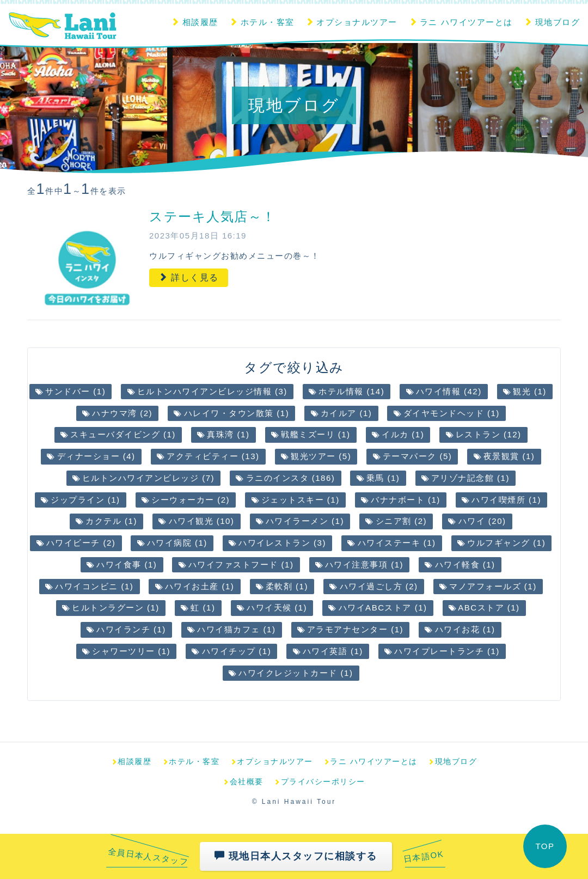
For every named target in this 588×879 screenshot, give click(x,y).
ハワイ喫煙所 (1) (501, 500)
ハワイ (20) (477, 521)
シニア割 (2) (396, 521)
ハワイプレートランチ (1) (442, 651)
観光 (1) (525, 391)
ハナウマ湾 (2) (117, 413)
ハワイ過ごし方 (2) (373, 586)
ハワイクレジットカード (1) (291, 673)
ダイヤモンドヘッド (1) (447, 413)
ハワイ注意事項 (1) (359, 564)
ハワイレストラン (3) (277, 543)
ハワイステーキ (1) (391, 543)
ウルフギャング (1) (501, 543)
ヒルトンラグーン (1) (111, 608)
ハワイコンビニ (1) (89, 586)
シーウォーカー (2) (186, 500)
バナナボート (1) (401, 500)
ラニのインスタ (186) (285, 478)
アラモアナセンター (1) (350, 629)
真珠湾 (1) (223, 434)
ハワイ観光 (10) (196, 521)
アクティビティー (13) (208, 456)
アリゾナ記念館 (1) (465, 478)
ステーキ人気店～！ (213, 216)
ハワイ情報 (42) (444, 391)
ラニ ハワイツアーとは (461, 22)
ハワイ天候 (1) (272, 608)
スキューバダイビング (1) (118, 434)
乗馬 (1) (378, 478)
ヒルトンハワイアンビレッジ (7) (143, 478)
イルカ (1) (398, 434)
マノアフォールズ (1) (488, 586)
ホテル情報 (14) (347, 391)
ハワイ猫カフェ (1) (231, 629)
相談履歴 (194, 22)
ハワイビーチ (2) (76, 543)
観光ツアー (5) (316, 456)
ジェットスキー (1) (296, 500)
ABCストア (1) (484, 608)
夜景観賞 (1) (504, 456)
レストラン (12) (484, 434)
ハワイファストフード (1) (236, 564)
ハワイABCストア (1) (378, 608)
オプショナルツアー (351, 22)
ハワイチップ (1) (231, 651)
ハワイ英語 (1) (328, 651)
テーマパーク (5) (413, 456)
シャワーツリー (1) (126, 651)
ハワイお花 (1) (460, 629)
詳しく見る (189, 277)
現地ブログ (552, 22)
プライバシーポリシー (320, 782)
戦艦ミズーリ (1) (311, 434)
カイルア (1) (342, 413)
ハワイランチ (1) (126, 629)
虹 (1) (198, 608)
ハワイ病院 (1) (172, 543)
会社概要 (243, 782)
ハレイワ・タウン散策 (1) (231, 413)
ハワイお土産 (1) (195, 586)
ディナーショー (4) (91, 456)
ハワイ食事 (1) (122, 564)
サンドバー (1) (71, 391)
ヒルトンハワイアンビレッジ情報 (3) (207, 391)
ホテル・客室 (262, 22)
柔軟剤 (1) (282, 586)
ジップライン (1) (81, 500)
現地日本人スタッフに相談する (296, 856)
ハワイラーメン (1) (300, 521)
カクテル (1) (106, 521)
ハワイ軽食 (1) (460, 564)
